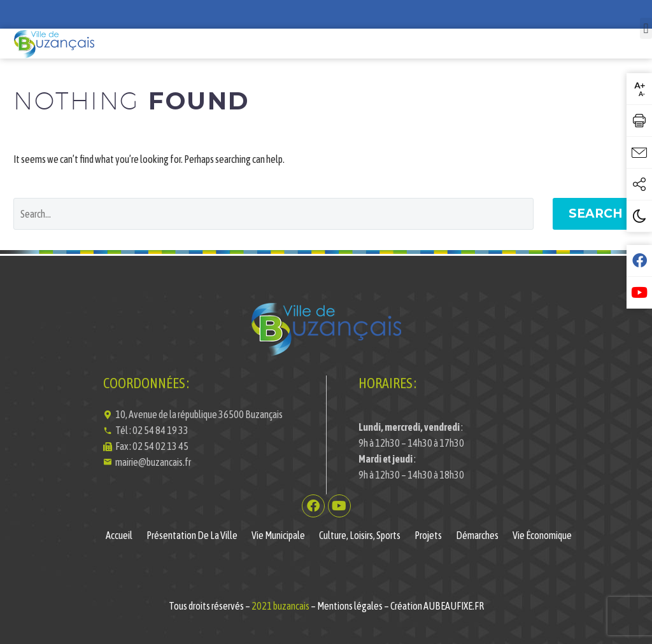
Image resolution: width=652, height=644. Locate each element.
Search (596, 213)
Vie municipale (278, 535)
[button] (646, 28)
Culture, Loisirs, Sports (360, 535)
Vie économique (542, 535)
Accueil (119, 535)
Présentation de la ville (192, 535)
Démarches (477, 535)
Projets (428, 535)
